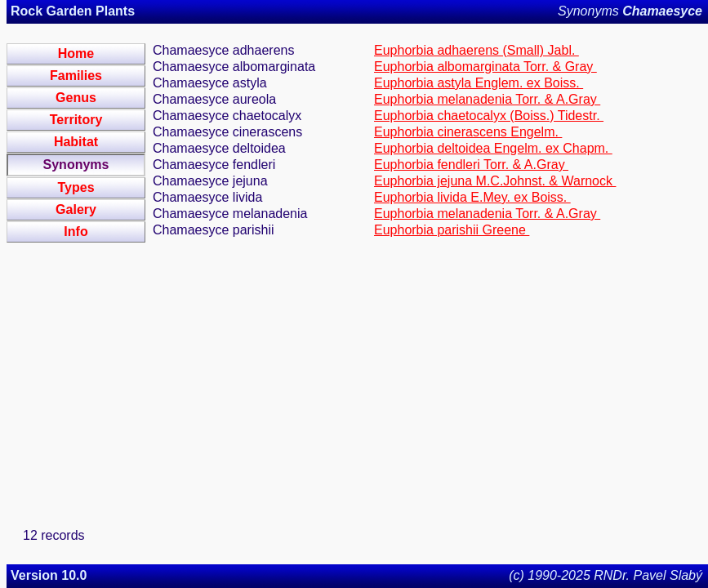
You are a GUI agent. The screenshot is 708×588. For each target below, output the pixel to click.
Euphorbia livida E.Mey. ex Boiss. (472, 197)
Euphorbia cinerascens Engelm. (468, 132)
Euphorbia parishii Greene (452, 230)
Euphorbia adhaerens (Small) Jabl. (476, 50)
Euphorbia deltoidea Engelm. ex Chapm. (493, 148)
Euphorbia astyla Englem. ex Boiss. (479, 83)
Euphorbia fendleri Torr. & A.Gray (471, 165)
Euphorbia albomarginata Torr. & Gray (485, 67)
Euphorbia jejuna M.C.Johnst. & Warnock (495, 181)
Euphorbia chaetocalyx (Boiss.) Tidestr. (489, 116)
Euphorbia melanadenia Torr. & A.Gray (487, 99)
